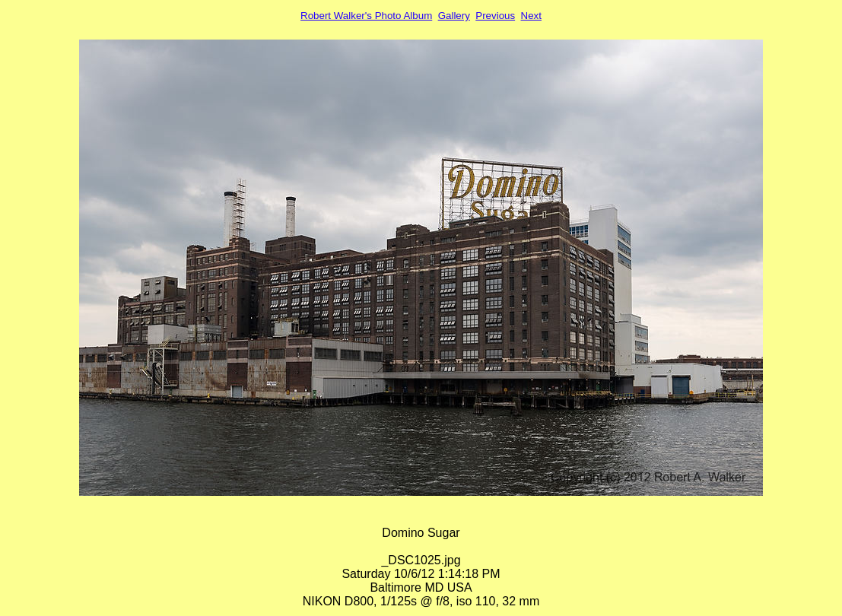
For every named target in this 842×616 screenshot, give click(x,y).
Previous (495, 16)
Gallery (454, 16)
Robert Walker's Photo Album (366, 16)
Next (531, 16)
